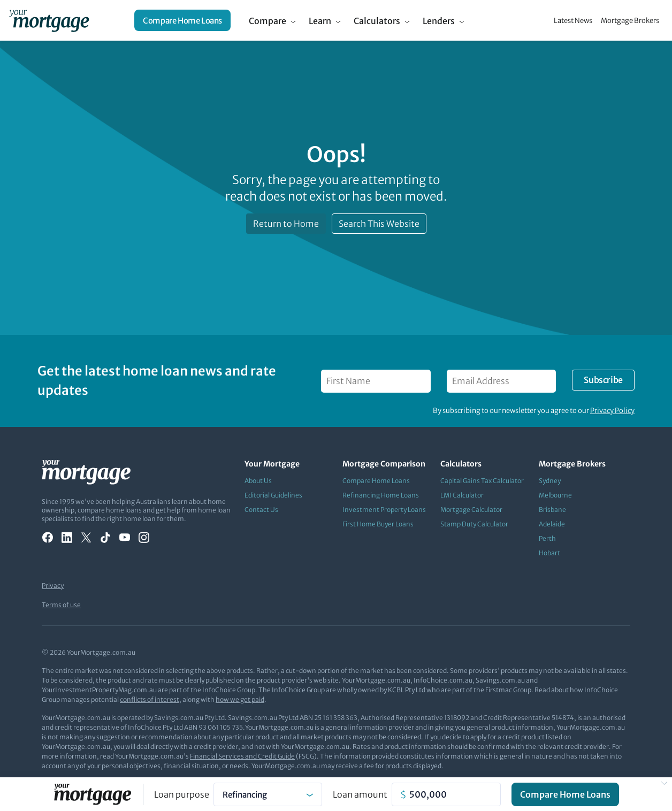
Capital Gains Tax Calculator (482, 481)
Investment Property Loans (384, 510)
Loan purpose (182, 794)
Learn (320, 21)
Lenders (439, 21)
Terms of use (61, 605)
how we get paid (240, 699)
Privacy (53, 586)
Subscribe (603, 380)
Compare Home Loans (182, 21)
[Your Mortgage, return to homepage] (49, 20)
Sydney (550, 481)
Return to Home (286, 224)
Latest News (573, 21)
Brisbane (552, 510)
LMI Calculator (462, 495)
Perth (547, 538)
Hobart (549, 553)
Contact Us (261, 510)
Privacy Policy (612, 411)
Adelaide (552, 524)
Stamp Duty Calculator (474, 524)
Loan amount (360, 794)
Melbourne (555, 495)
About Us (258, 481)
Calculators (377, 21)
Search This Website (379, 224)
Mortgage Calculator (471, 510)
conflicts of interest (150, 699)
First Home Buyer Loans (378, 524)
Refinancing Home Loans (381, 495)
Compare (268, 21)
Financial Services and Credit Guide (242, 756)
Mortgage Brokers (630, 21)
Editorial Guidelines (273, 495)
